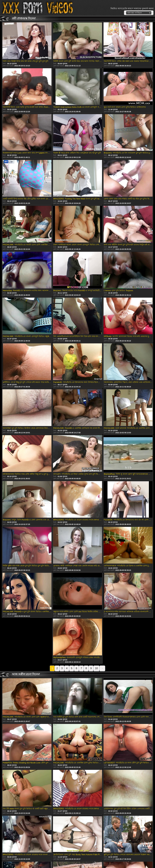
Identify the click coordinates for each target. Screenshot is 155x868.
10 (96, 668)
